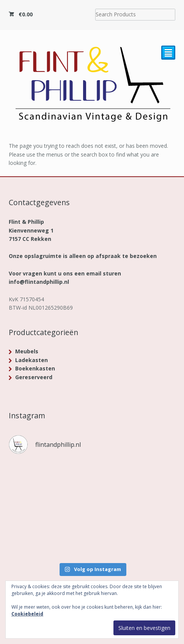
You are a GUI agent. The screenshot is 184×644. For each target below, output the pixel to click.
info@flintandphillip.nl (39, 282)
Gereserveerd (34, 377)
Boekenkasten (35, 368)
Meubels (27, 351)
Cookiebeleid (27, 614)
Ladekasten (31, 360)
